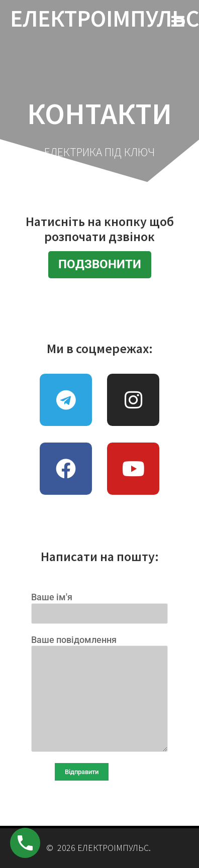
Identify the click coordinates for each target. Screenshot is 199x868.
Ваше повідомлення (99, 693)
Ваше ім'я (99, 605)
